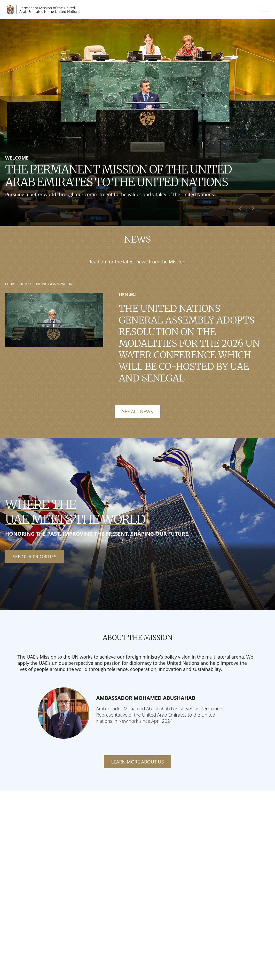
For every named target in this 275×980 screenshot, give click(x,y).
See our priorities (34, 557)
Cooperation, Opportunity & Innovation (39, 284)
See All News (137, 411)
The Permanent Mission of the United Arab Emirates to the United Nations (118, 176)
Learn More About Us (138, 762)
